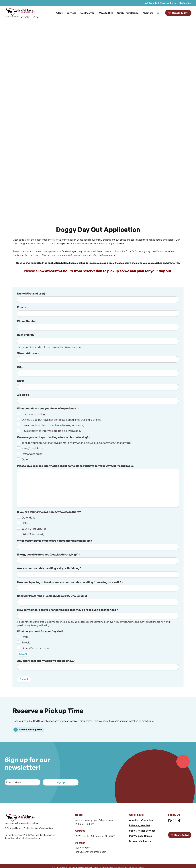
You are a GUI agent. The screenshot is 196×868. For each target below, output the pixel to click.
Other (25, 459)
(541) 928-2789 (82, 848)
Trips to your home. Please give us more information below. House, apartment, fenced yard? (76, 443)
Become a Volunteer (140, 841)
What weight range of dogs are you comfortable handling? (55, 541)
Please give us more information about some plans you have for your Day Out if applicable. (76, 466)
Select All (23, 654)
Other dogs (29, 518)
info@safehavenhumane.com (91, 852)
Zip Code (24, 395)
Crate (25, 637)
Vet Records (151, 3)
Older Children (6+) (33, 534)
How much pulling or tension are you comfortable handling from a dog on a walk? (70, 582)
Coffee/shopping (32, 454)
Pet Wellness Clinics (141, 836)
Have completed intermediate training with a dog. (51, 431)
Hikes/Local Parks (32, 448)
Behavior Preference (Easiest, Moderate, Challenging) (53, 596)
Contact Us (185, 3)
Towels (26, 642)
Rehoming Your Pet (140, 825)
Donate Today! (180, 835)
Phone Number (28, 321)
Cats (25, 523)
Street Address (28, 353)
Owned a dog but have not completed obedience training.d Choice (61, 420)
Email (21, 307)
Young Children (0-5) (34, 529)
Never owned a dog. (34, 414)
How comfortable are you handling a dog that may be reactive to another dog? (68, 610)
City (21, 367)
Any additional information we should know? (46, 661)
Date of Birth (26, 335)
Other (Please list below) (36, 648)
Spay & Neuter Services (142, 831)
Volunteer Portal (168, 3)
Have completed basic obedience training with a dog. (53, 425)
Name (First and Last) (32, 293)
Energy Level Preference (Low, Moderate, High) (49, 554)
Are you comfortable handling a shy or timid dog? (50, 568)
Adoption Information (141, 820)
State (21, 381)
